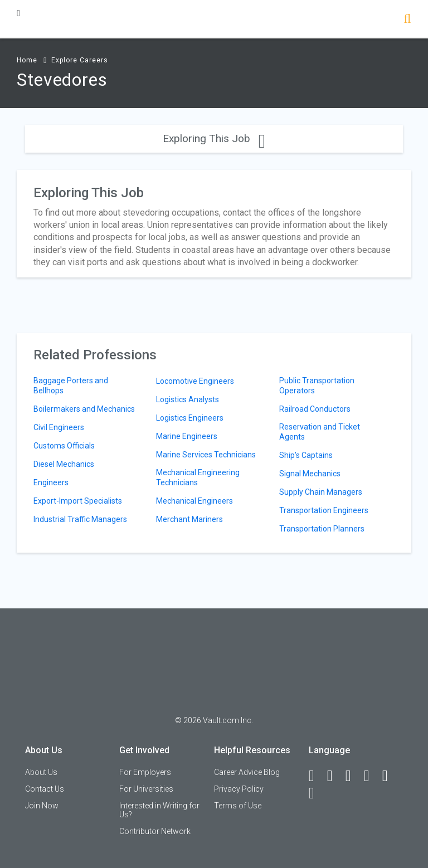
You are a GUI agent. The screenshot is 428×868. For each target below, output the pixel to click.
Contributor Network (155, 831)
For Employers (145, 772)
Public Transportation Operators (317, 386)
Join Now (42, 806)
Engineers (51, 482)
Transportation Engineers (324, 510)
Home (27, 60)
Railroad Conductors (315, 409)
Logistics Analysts (188, 399)
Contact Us (45, 789)
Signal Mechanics (310, 474)
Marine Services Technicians (206, 455)
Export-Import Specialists (78, 501)
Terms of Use (238, 806)
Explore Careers (80, 60)
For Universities (146, 789)
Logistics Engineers (190, 418)
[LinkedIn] (335, 776)
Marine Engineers (187, 436)
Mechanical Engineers (194, 501)
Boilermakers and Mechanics (84, 409)
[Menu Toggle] (18, 13)
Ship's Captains (306, 455)
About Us (41, 772)
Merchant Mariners (189, 519)
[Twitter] (353, 776)
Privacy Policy (239, 789)
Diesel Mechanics (64, 464)
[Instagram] (372, 776)
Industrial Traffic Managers (80, 519)
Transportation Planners (322, 529)
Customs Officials (64, 446)
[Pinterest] (390, 776)
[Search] (407, 20)
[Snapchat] (317, 793)
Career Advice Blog (247, 772)
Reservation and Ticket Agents (320, 432)
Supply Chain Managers (321, 492)
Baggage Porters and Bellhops (71, 386)
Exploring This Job (214, 138)
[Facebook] (317, 776)
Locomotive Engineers (195, 381)
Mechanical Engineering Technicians (198, 477)
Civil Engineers (59, 427)
